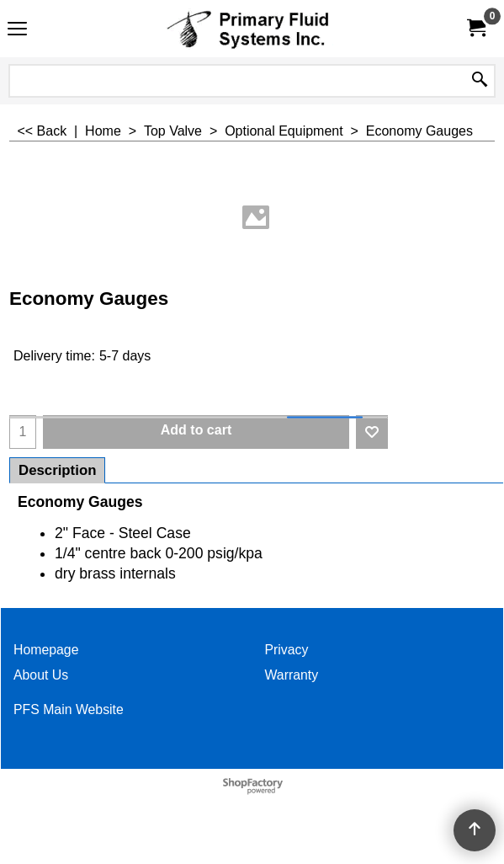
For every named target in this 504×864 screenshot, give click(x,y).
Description (57, 470)
